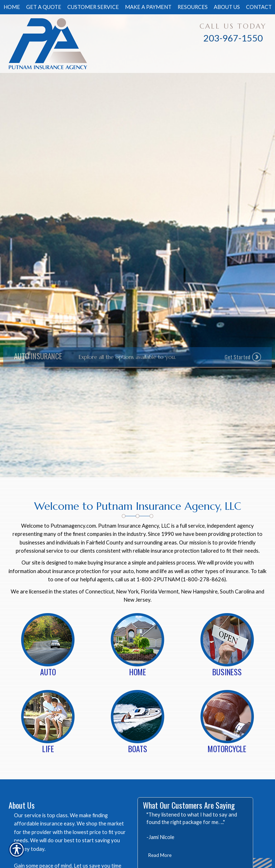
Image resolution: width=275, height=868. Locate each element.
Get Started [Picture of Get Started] (237, 357)
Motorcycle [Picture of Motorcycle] (227, 749)
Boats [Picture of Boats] (138, 749)
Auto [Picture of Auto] (48, 672)
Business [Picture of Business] (227, 672)
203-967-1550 (233, 38)
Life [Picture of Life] (48, 749)
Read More (160, 855)
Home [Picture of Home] (138, 672)
